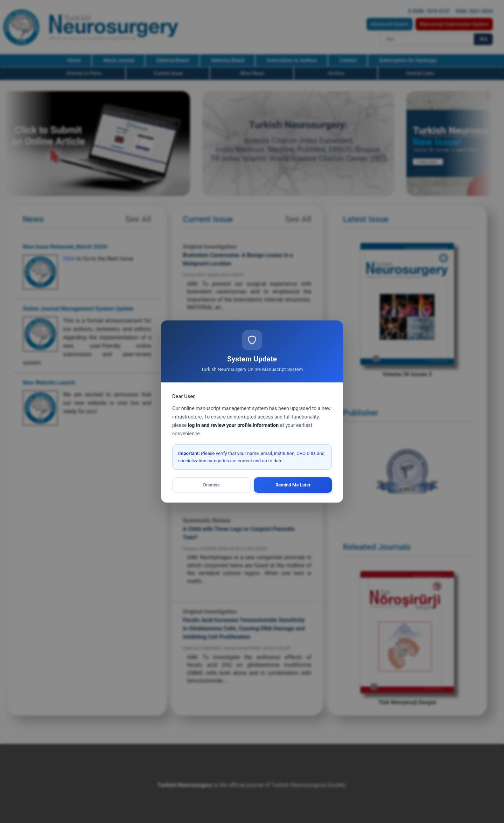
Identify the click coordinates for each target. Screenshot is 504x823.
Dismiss (212, 485)
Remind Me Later (293, 485)
